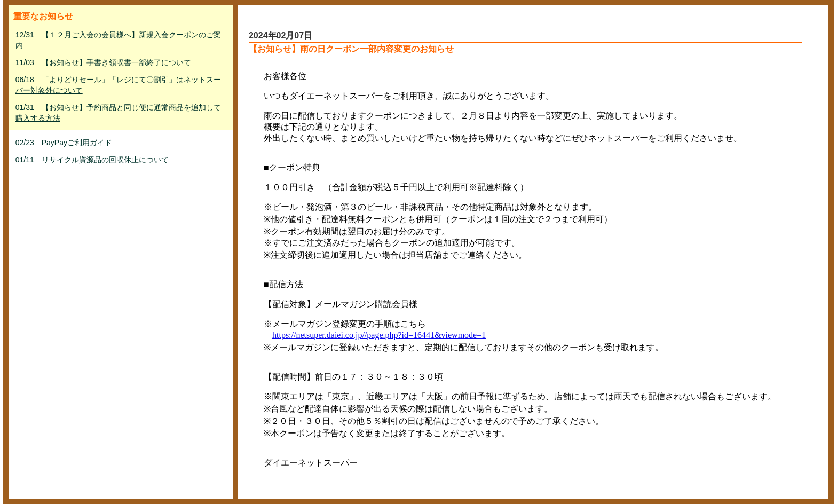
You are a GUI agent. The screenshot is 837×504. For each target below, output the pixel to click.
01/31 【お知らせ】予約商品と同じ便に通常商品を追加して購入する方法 (118, 113)
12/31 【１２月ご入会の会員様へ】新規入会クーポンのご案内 (118, 40)
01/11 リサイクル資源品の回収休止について (92, 160)
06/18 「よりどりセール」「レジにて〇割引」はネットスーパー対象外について (118, 85)
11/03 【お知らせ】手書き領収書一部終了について (103, 62)
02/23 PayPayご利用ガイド (64, 143)
